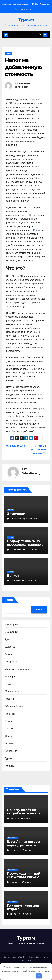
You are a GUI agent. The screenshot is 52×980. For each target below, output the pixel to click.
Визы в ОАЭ (16, 446)
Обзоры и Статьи (14, 706)
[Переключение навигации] (24, 35)
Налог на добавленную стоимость (23, 67)
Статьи (9, 736)
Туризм (26, 20)
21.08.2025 (15, 882)
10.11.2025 (15, 818)
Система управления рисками (38, 449)
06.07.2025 (15, 914)
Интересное (11, 662)
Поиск (9, 600)
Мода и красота (13, 691)
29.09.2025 (15, 850)
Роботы (9, 729)
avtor (26, 818)
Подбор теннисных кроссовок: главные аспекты (24, 545)
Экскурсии (16, 514)
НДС (33, 230)
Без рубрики (12, 624)
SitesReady (24, 83)
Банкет (13, 575)
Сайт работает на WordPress (16, 957)
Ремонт (9, 721)
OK (39, 976)
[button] (40, 35)
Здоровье (10, 647)
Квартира (10, 677)
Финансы (10, 766)
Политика (10, 714)
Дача (8, 639)
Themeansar (26, 961)
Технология (11, 751)
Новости (9, 699)
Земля (8, 654)
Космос (9, 684)
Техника (9, 743)
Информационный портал (19, 669)
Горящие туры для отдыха (23, 907)
